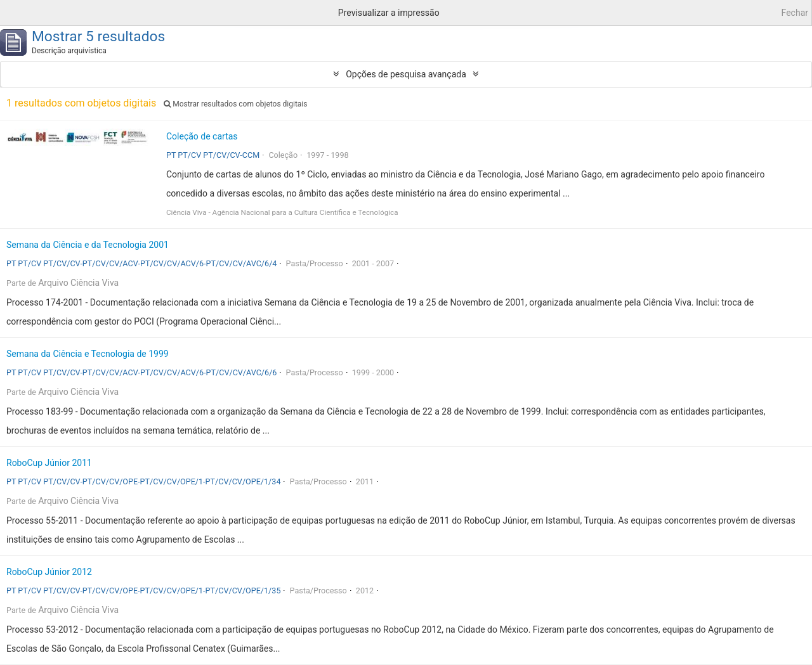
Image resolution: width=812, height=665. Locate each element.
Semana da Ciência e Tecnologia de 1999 (88, 354)
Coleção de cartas (202, 136)
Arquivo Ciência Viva (78, 283)
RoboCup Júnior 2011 (49, 463)
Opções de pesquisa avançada (406, 74)
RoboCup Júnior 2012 (49, 572)
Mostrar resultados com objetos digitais (235, 104)
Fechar (795, 13)
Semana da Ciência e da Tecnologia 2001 (88, 245)
